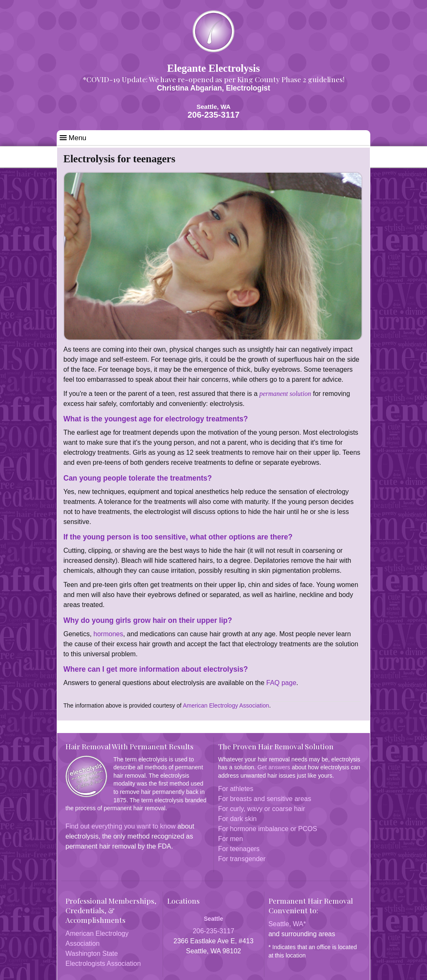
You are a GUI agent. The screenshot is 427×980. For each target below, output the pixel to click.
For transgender (242, 859)
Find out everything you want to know (121, 826)
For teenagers (239, 849)
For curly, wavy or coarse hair (262, 809)
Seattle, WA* (287, 924)
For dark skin (237, 819)
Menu (73, 138)
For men (231, 839)
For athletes (236, 789)
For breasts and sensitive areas (265, 799)
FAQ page (281, 683)
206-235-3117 (214, 115)
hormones (108, 634)
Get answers (274, 767)
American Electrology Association (226, 705)
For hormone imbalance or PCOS (268, 829)
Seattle (213, 919)
